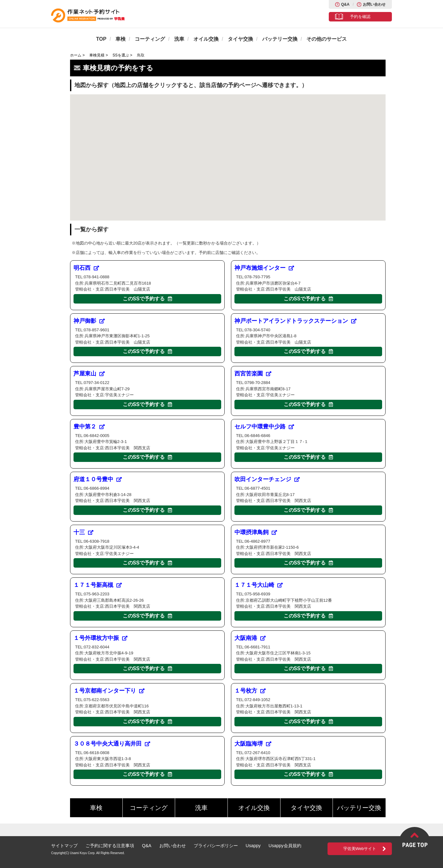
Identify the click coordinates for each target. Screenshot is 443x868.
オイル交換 (206, 39)
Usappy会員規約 (285, 846)
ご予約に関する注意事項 (110, 846)
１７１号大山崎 (259, 585)
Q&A (345, 4)
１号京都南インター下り (109, 691)
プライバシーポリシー (216, 846)
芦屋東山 (89, 374)
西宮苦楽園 (253, 374)
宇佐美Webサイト (360, 849)
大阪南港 (250, 638)
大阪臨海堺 (253, 744)
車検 (121, 39)
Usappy (253, 846)
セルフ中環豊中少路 (264, 427)
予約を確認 (360, 17)
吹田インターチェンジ (267, 479)
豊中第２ (89, 427)
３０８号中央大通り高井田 (112, 744)
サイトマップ (64, 846)
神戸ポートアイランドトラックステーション (295, 321)
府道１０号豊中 (98, 479)
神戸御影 (89, 321)
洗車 (179, 39)
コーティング (150, 39)
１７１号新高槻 (98, 585)
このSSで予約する (147, 299)
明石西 (86, 268)
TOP (101, 39)
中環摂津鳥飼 (256, 532)
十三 (83, 532)
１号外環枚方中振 (100, 638)
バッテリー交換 (280, 39)
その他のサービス (327, 39)
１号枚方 (250, 691)
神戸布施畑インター (264, 268)
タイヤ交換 (240, 39)
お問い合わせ (374, 4)
